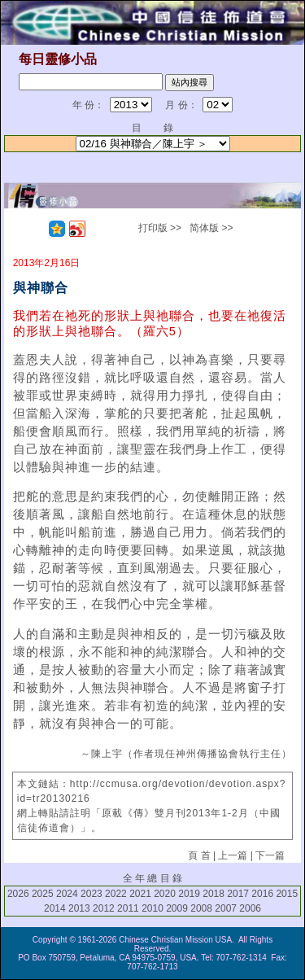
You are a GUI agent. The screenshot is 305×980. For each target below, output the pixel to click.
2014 (55, 908)
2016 (262, 894)
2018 (213, 894)
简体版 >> (211, 228)
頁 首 (199, 855)
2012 (104, 908)
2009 (177, 908)
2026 (18, 894)
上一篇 (233, 855)
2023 (91, 894)
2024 (67, 894)
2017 (238, 894)
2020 (165, 894)
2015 (287, 894)
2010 (152, 908)
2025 (43, 894)
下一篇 (270, 855)
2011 (128, 908)
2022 (116, 894)
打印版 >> (160, 228)
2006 (250, 908)
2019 (189, 894)
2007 (226, 908)
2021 (140, 894)
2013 (79, 908)
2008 (201, 908)
